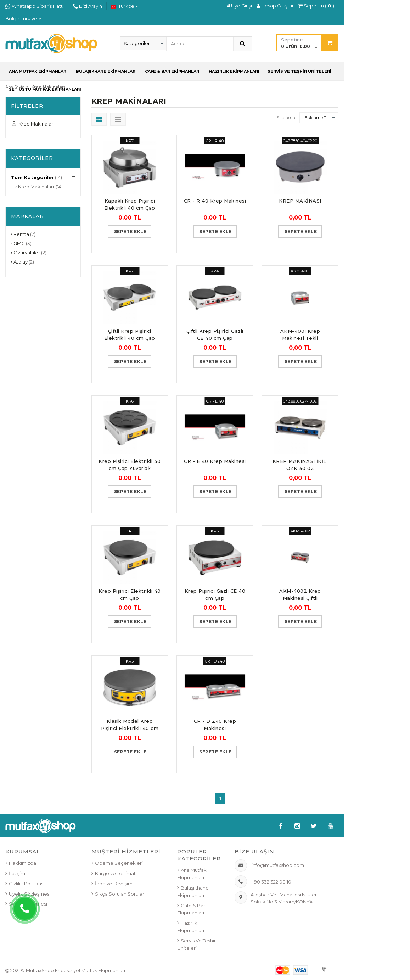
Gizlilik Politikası (27, 884)
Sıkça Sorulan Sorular (120, 894)
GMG (18, 243)
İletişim (17, 873)
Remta (20, 234)
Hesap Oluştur (275, 6)
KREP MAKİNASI (300, 201)
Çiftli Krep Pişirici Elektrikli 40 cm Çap (130, 334)
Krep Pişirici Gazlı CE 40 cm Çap (215, 594)
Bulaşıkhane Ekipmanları (106, 71)
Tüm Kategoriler (32, 177)
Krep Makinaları (33, 124)
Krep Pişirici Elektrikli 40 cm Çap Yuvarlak (130, 465)
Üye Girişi (240, 6)
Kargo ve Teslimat (115, 873)
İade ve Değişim (114, 884)
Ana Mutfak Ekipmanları (38, 71)
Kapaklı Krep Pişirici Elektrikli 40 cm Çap (130, 204)
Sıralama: (286, 118)
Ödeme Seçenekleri (119, 863)
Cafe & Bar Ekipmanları (173, 71)
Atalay (19, 262)
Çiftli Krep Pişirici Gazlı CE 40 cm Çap (215, 334)
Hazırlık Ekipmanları (234, 71)
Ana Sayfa (15, 87)
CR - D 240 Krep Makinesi (215, 725)
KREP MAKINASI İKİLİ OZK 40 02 (300, 465)
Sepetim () (316, 6)
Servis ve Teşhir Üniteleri (299, 71)
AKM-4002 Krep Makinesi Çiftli (300, 594)
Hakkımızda (23, 863)
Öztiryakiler (25, 253)
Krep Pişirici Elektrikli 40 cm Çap (130, 594)
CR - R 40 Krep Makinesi (215, 201)
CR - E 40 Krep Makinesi (215, 461)
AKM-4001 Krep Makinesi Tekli (300, 334)
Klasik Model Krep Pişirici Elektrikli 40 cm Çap (130, 725)
